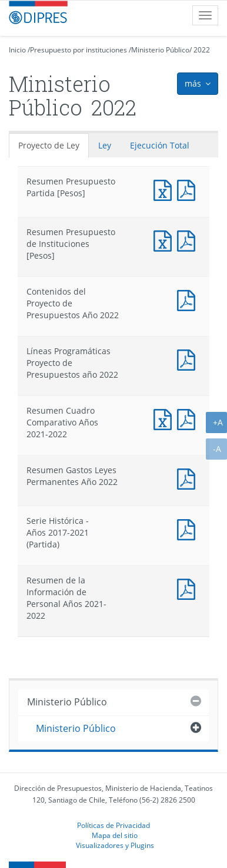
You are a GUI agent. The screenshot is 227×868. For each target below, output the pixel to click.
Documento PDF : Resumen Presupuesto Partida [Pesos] (189, 189)
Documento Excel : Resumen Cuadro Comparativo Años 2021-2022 (165, 418)
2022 (202, 50)
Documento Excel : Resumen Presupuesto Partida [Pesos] (165, 189)
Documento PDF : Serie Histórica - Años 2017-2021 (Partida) (189, 528)
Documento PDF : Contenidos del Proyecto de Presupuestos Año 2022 (189, 299)
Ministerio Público (160, 50)
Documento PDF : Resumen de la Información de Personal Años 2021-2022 (189, 588)
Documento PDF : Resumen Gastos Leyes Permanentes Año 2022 (189, 478)
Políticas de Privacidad (113, 825)
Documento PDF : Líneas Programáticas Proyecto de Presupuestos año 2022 (189, 359)
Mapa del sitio (115, 835)
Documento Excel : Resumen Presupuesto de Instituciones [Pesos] (165, 240)
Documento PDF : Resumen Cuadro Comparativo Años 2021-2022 (189, 418)
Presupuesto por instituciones (79, 50)
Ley (105, 145)
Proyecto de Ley (49, 145)
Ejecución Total (160, 145)
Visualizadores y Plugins (115, 845)
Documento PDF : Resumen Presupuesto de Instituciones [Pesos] (189, 240)
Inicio (17, 50)
